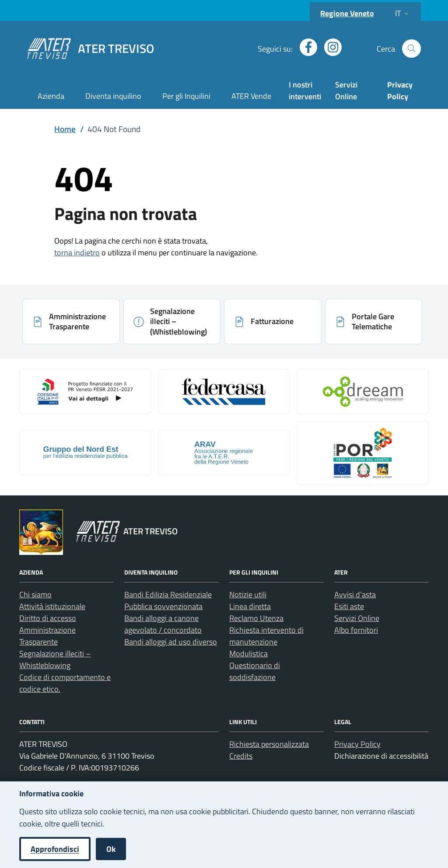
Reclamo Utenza (256, 618)
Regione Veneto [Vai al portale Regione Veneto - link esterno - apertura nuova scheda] (347, 13)
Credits (241, 756)
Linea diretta (250, 606)
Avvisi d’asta (355, 594)
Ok (111, 849)
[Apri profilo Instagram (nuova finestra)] (329, 47)
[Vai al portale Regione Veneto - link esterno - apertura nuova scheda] (41, 532)
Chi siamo (35, 594)
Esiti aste (349, 606)
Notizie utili (248, 594)
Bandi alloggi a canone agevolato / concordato (163, 624)
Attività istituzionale (52, 606)
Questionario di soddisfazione (255, 671)
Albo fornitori (356, 630)
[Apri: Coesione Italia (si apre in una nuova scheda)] (85, 391)
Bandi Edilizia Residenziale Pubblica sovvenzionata (168, 600)
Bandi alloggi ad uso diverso (171, 642)
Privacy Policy (357, 744)
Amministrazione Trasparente (47, 636)
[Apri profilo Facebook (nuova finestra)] (305, 47)
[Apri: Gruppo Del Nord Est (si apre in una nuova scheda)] (85, 453)
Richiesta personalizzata (269, 744)
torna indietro (77, 253)
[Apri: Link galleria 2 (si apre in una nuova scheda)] (224, 391)
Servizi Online (346, 91)
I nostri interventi (305, 91)
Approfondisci (55, 849)
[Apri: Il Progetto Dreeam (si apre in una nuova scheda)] (363, 391)
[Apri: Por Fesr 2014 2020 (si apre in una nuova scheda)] (363, 453)
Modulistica (248, 654)
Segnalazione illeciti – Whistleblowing (55, 659)
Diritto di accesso (48, 618)
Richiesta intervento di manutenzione (266, 636)
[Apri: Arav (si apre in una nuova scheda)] (224, 453)
